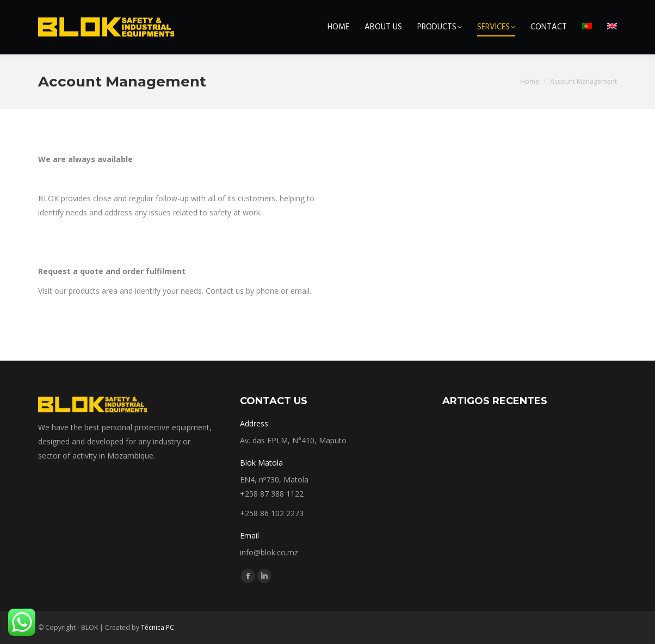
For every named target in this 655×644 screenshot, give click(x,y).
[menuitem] (587, 27)
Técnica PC (157, 627)
